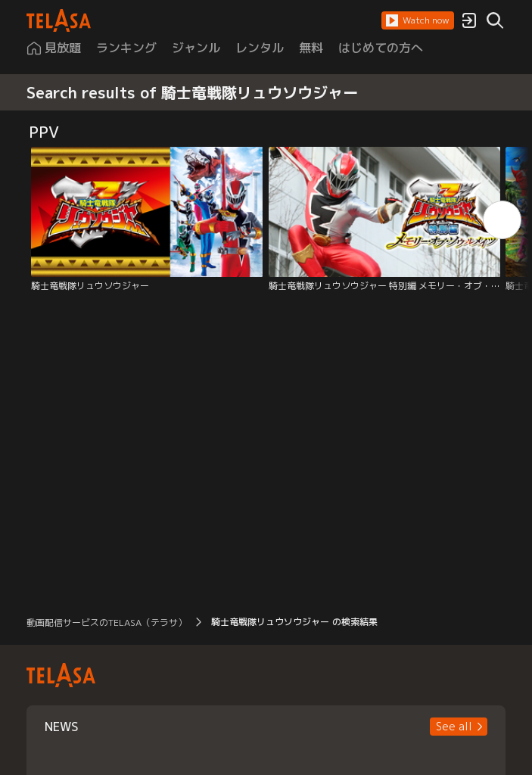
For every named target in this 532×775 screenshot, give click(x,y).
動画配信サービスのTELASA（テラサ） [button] (107, 622)
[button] (418, 20)
